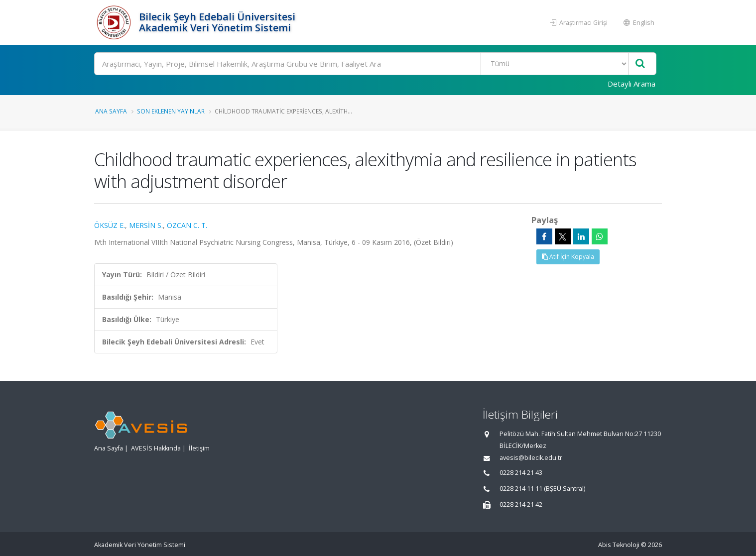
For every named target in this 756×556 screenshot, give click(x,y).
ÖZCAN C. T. (187, 225)
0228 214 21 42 (521, 504)
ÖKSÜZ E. (110, 225)
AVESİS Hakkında (156, 448)
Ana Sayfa (111, 111)
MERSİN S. (146, 225)
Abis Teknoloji (619, 545)
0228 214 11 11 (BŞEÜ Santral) (542, 489)
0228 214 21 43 (521, 473)
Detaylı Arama (631, 84)
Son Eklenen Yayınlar (171, 111)
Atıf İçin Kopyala (568, 257)
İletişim (199, 448)
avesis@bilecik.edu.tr (531, 458)
